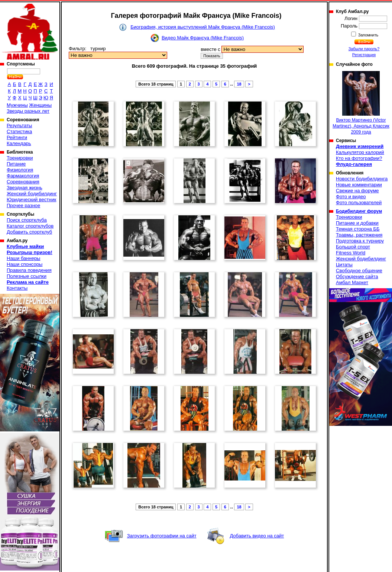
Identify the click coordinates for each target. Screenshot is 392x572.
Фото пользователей (359, 203)
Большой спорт (353, 247)
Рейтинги (17, 137)
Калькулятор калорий (360, 152)
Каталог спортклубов (30, 226)
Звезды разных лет (28, 111)
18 (239, 84)
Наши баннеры (23, 258)
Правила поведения (29, 270)
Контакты (17, 288)
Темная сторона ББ (358, 229)
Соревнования (23, 182)
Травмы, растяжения (359, 235)
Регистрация (364, 55)
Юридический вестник (31, 200)
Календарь (19, 143)
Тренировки (20, 158)
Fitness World (351, 253)
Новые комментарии (359, 185)
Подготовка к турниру (360, 241)
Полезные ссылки (27, 276)
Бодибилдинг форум (359, 211)
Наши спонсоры (25, 264)
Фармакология (23, 176)
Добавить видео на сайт (257, 536)
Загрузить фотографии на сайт (162, 536)
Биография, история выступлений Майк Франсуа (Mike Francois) (203, 27)
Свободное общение (359, 271)
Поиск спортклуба (27, 220)
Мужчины (17, 105)
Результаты (19, 126)
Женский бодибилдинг (32, 194)
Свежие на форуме (357, 191)
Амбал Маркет (352, 282)
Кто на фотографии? (359, 158)
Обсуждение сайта (357, 277)
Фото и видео (351, 197)
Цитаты (344, 265)
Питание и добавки (357, 223)
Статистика (19, 131)
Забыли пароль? (364, 49)
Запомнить (368, 35)
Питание (16, 164)
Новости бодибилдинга (362, 179)
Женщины (40, 105)
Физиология (20, 170)
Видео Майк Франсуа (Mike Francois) (203, 38)
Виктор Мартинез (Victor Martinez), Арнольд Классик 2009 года (361, 103)
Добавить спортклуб (29, 232)
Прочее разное (23, 205)
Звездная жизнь (25, 188)
